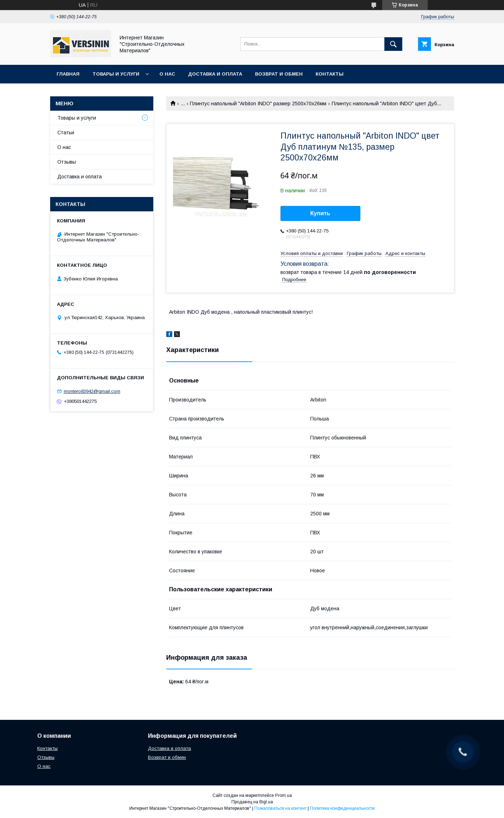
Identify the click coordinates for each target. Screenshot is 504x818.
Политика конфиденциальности (342, 808)
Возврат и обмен (279, 74)
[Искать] (393, 44)
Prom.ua (284, 795)
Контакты (330, 74)
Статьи (66, 133)
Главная (68, 74)
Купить (320, 213)
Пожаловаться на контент (280, 808)
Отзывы (67, 162)
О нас (167, 74)
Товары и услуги (116, 74)
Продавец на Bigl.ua (252, 802)
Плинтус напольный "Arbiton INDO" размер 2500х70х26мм (258, 104)
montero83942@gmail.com (92, 391)
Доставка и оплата (215, 74)
